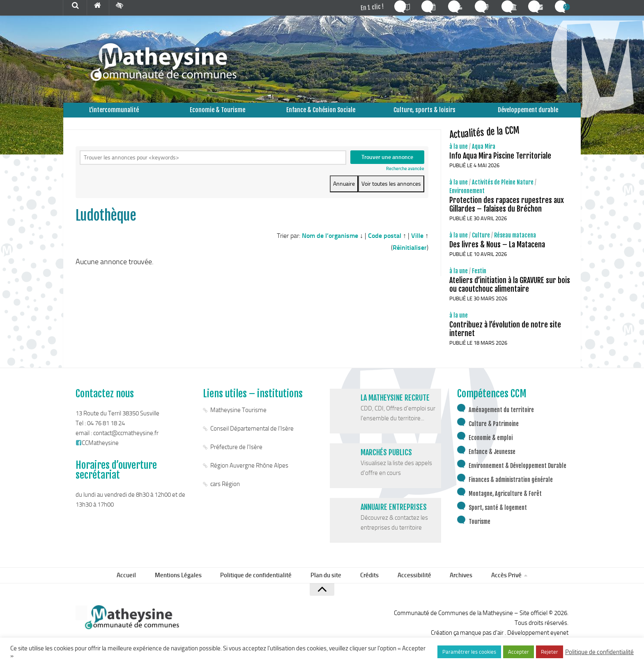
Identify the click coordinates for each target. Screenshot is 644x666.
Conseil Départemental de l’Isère (252, 438)
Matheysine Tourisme (238, 420)
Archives (453, 586)
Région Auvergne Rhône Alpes (249, 475)
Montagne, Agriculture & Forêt (505, 504)
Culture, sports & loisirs (424, 115)
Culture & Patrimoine (494, 434)
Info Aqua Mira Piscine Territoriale (500, 166)
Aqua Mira (484, 156)
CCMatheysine (97, 453)
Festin (479, 281)
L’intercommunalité (114, 115)
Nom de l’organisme (330, 241)
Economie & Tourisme (217, 115)
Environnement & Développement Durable (517, 476)
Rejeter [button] (550, 652)
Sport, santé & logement (498, 517)
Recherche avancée (405, 179)
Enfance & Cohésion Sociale (321, 115)
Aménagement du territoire (501, 420)
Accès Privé (495, 586)
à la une (459, 156)
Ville (417, 241)
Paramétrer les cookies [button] (469, 652)
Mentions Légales (186, 586)
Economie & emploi (491, 448)
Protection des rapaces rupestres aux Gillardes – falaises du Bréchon (507, 214)
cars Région (225, 494)
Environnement (467, 201)
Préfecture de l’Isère (236, 457)
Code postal (385, 241)
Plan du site (329, 586)
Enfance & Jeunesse (492, 462)
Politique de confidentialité (262, 586)
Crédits (369, 586)
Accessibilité (410, 586)
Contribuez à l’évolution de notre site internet (505, 339)
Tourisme (480, 531)
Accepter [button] (519, 652)
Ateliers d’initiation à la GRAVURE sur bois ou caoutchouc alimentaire (510, 294)
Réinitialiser (410, 253)
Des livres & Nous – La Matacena (497, 254)
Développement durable (528, 115)
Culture (481, 245)
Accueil (138, 586)
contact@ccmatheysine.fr (126, 443)
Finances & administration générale (511, 490)
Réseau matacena (515, 245)
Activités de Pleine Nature (503, 192)
